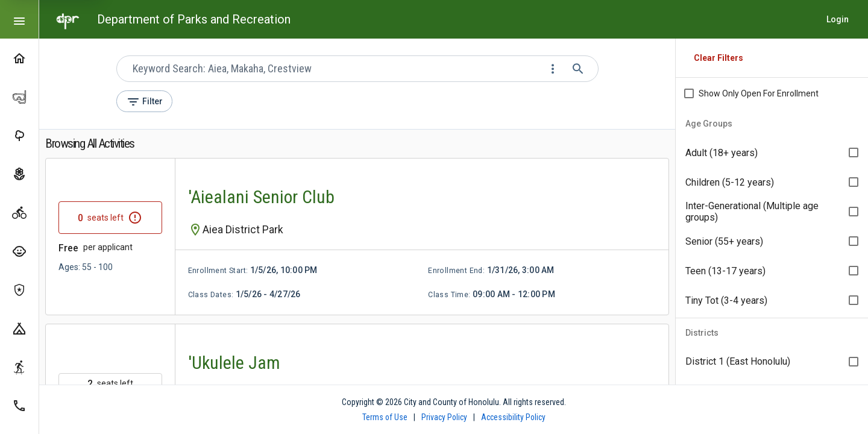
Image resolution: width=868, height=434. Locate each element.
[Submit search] (579, 69)
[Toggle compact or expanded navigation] (19, 19)
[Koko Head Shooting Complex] (19, 289)
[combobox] (337, 69)
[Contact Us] (19, 405)
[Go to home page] (68, 19)
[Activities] (19, 212)
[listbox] (772, 212)
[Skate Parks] (19, 366)
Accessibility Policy (513, 417)
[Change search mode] (554, 69)
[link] (357, 237)
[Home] (19, 58)
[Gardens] (19, 174)
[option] (772, 153)
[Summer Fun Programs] (19, 251)
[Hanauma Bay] (19, 96)
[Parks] (19, 135)
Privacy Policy (444, 417)
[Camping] (19, 328)
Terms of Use (385, 417)
